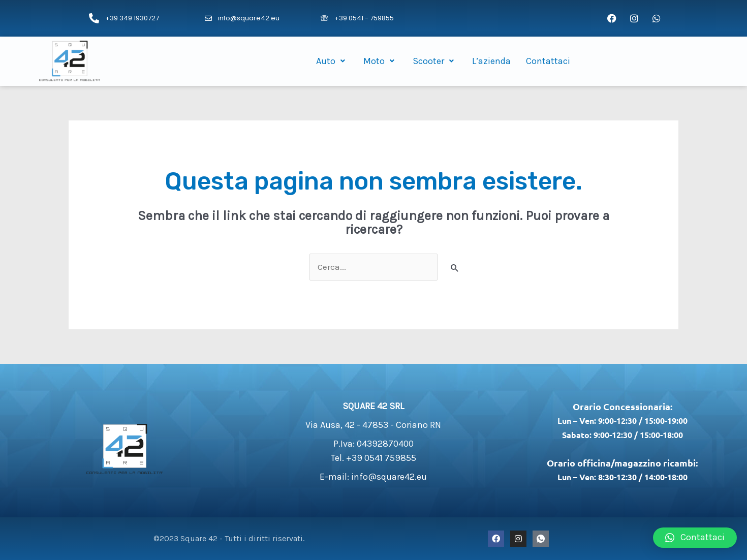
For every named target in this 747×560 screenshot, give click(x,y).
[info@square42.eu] (208, 18)
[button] (695, 538)
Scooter (435, 61)
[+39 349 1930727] (94, 18)
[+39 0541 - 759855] (324, 18)
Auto (332, 61)
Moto (380, 61)
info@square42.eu (249, 18)
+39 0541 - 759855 (364, 18)
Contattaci (548, 61)
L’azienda (491, 61)
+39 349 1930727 (132, 18)
